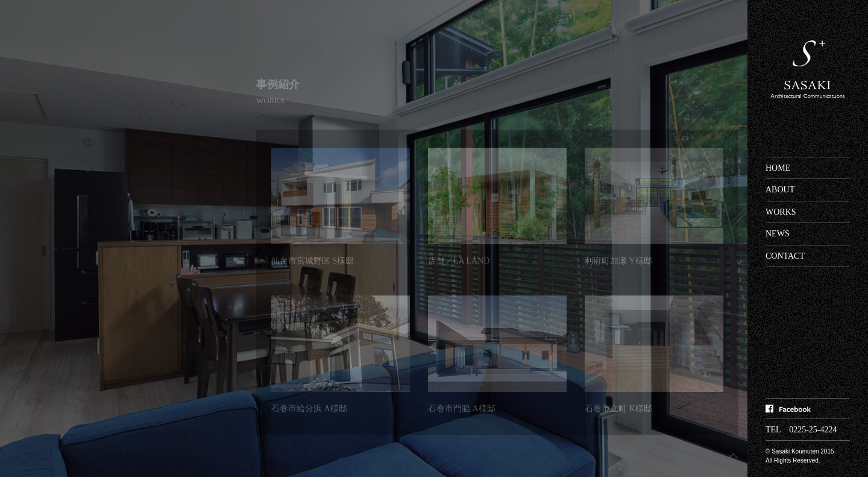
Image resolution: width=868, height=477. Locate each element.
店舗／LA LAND (459, 261)
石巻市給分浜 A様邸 (309, 409)
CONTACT (785, 256)
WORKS (781, 212)
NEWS (778, 234)
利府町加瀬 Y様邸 (618, 261)
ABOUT (780, 190)
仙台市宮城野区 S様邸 (313, 261)
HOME (778, 168)
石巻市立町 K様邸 (618, 409)
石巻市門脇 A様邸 (462, 409)
